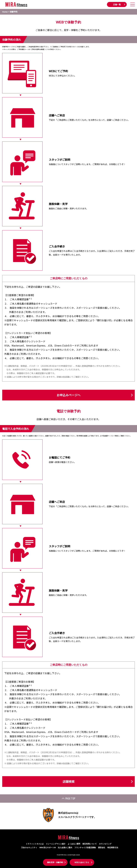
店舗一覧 (117, 5)
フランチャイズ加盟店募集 (85, 848)
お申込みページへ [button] (69, 395)
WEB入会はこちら (82, 862)
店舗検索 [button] (69, 781)
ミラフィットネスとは (35, 844)
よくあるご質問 (74, 844)
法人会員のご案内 (65, 848)
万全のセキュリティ (29, 848)
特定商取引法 (113, 848)
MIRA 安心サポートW (48, 848)
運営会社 (102, 848)
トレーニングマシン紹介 (56, 844)
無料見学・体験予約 (55, 862)
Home (5, 12)
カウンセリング (105, 844)
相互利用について (90, 844)
